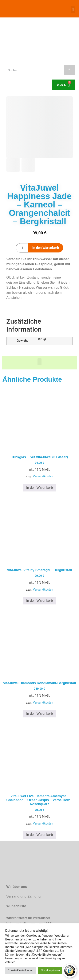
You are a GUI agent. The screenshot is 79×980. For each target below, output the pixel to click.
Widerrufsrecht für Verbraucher (28, 918)
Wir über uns (17, 887)
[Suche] (70, 70)
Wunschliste (16, 906)
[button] (73, 10)
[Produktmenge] (22, 248)
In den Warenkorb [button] (39, 488)
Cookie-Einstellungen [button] (21, 970)
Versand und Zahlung (23, 896)
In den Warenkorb (46, 248)
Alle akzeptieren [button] (50, 970)
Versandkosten (43, 476)
